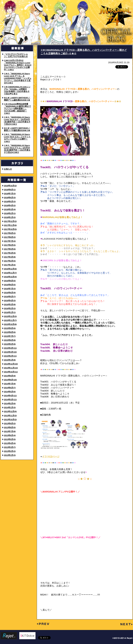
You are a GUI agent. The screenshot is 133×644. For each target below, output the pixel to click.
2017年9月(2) (10, 233)
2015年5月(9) (10, 344)
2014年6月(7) (10, 388)
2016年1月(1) (10, 312)
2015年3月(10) (10, 352)
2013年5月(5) (10, 439)
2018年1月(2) (10, 217)
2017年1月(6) (10, 265)
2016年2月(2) (10, 308)
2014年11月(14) (11, 368)
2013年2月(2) (10, 451)
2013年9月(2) (10, 423)
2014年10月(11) (11, 372)
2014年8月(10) (10, 380)
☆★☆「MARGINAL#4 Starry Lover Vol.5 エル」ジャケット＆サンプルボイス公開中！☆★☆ (17, 138)
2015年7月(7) (10, 336)
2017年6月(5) (10, 245)
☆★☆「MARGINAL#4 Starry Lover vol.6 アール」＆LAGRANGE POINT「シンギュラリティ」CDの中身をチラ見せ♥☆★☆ (18, 78)
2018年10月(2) (10, 186)
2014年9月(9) (10, 376)
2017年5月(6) (10, 249)
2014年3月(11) (10, 399)
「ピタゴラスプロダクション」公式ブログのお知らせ (16, 55)
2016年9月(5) (10, 281)
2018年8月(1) (10, 190)
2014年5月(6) (10, 392)
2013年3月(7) (10, 447)
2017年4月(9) (10, 253)
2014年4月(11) (10, 396)
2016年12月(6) (10, 269)
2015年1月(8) (10, 360)
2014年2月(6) (10, 403)
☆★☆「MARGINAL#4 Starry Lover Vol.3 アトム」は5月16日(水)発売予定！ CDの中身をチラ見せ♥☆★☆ (17, 149)
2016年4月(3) (10, 300)
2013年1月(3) (10, 455)
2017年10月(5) (10, 229)
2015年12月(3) (10, 316)
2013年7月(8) (10, 431)
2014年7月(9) (10, 384)
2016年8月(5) (10, 285)
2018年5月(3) (10, 201)
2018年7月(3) (10, 194)
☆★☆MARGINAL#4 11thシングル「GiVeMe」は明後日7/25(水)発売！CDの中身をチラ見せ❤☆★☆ (17, 90)
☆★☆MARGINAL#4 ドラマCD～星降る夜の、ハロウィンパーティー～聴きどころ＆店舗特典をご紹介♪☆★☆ (84, 52)
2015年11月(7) (10, 320)
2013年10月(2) (10, 419)
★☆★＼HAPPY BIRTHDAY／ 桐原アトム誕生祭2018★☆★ (17, 99)
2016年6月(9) (10, 293)
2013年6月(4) (10, 435)
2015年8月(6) (10, 332)
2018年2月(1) (10, 213)
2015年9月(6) (10, 328)
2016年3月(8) (10, 304)
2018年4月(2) (10, 205)
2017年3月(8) (10, 257)
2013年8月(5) (10, 427)
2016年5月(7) (10, 297)
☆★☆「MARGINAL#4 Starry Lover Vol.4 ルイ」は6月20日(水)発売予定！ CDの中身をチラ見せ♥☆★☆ (17, 121)
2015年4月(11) (10, 348)
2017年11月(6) (10, 225)
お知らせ (8, 169)
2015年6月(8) (10, 340)
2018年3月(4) (10, 209)
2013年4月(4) (10, 443)
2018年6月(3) (10, 197)
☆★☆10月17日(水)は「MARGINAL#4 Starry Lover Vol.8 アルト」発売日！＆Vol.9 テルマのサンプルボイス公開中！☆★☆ (18, 65)
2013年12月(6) (10, 411)
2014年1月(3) (10, 407)
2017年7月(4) (10, 241)
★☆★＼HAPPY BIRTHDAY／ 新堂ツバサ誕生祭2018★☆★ (17, 129)
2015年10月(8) (10, 324)
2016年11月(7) (10, 273)
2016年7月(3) (10, 289)
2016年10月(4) (10, 277)
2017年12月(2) (10, 221)
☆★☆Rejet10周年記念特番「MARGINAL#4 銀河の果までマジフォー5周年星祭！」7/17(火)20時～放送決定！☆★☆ (17, 109)
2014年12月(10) (11, 364)
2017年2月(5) (10, 261)
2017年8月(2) (10, 237)
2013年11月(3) (10, 415)
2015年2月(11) (10, 356)
